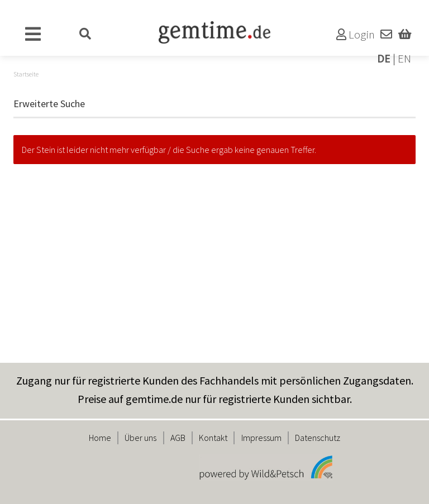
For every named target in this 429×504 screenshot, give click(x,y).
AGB (178, 438)
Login (356, 35)
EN (404, 59)
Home (100, 438)
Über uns (140, 438)
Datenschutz (318, 438)
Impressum (261, 438)
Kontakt (213, 438)
